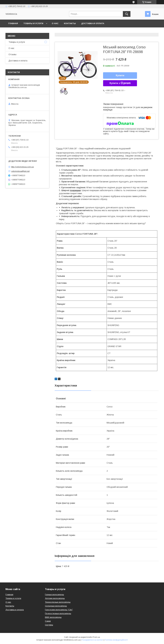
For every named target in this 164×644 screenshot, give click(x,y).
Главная (13, 23)
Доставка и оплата (93, 23)
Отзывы (12, 54)
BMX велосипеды (53, 617)
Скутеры (49, 625)
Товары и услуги (33, 23)
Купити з (120, 83)
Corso (60, 149)
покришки (75, 190)
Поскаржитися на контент (92, 640)
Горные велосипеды (54, 595)
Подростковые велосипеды (58, 613)
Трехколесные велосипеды (58, 602)
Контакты (70, 23)
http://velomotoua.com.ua (22, 167)
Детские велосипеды (55, 598)
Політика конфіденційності (116, 640)
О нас (55, 23)
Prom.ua (96, 637)
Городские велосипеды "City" (59, 610)
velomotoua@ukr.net (20, 171)
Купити (120, 75)
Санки (48, 621)
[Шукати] (127, 14)
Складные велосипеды (56, 606)
